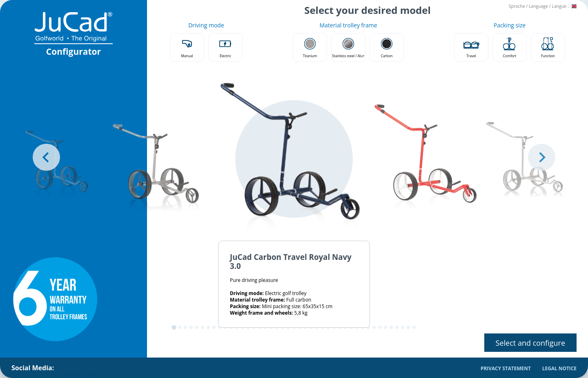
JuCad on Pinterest (109, 367)
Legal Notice (559, 368)
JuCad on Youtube (128, 367)
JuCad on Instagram (89, 367)
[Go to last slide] (46, 157)
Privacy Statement (506, 368)
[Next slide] (542, 157)
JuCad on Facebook (69, 367)
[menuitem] (69, 368)
